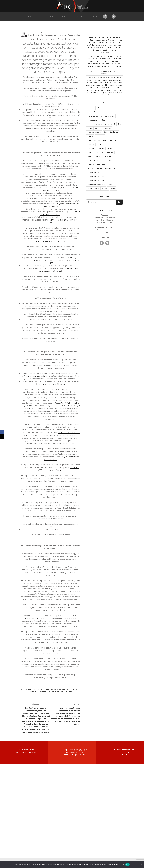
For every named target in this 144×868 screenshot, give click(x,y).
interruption (111, 148)
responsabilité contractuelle (98, 177)
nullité (118, 152)
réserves (105, 189)
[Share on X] (2, 436)
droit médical (110, 124)
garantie (90, 136)
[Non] (141, 865)
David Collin (62, 32)
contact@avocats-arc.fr (78, 755)
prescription (109, 156)
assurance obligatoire (57, 690)
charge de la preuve (95, 116)
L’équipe (63, 16)
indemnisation (102, 144)
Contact (94, 16)
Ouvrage (99, 156)
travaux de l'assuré (66, 692)
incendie (91, 144)
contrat (102, 120)
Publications (78, 16)
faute (106, 132)
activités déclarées (35, 690)
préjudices (101, 164)
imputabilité (113, 140)
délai (119, 124)
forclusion (114, 132)
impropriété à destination (97, 140)
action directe (102, 108)
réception (111, 185)
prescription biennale (95, 160)
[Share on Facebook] (2, 432)
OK (127, 864)
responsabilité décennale (97, 181)
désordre (98, 128)
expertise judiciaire (94, 132)
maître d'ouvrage (107, 152)
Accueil (32, 16)
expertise (108, 128)
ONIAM (90, 156)
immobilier (100, 136)
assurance (107, 112)
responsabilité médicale (96, 185)
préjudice (91, 164)
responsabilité (110, 168)
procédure (110, 160)
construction (92, 120)
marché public (93, 152)
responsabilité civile (46, 692)
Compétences (48, 16)
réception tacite (93, 189)
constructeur (110, 116)
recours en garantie (95, 168)
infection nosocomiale (96, 148)
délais (90, 128)
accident (91, 108)
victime (113, 189)
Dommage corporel (95, 124)
